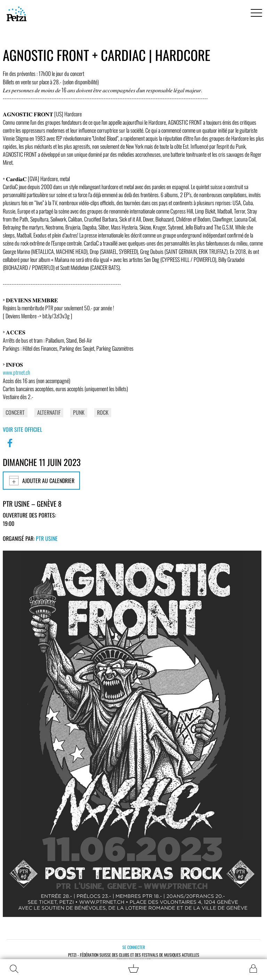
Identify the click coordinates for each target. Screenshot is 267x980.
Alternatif (49, 412)
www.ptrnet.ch (17, 372)
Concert (15, 412)
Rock (103, 412)
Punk (79, 412)
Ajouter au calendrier (41, 481)
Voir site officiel (22, 429)
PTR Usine (47, 538)
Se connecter (134, 947)
